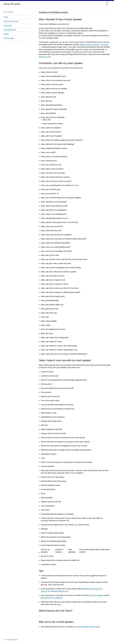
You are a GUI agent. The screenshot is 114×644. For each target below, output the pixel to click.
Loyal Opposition (10, 30)
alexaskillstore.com (61, 591)
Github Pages (13, 640)
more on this (45, 57)
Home (6, 17)
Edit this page (9, 38)
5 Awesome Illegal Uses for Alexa (87, 627)
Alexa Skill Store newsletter (51, 598)
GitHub (6, 34)
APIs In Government (11, 21)
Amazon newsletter (96, 595)
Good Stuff (8, 26)
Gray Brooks (12, 4)
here (59, 604)
